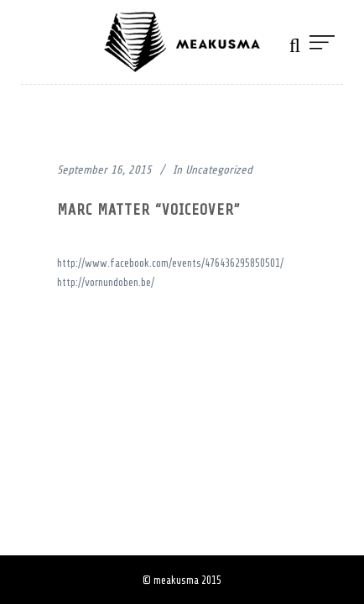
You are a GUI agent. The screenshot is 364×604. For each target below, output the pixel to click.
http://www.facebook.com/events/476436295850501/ (170, 263)
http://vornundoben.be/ (106, 282)
